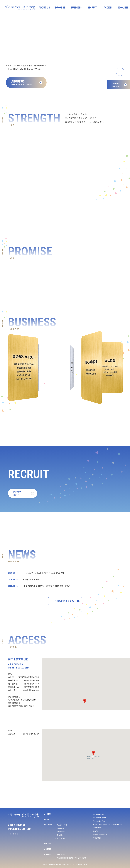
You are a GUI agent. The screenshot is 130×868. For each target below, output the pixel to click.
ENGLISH (13, 834)
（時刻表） (32, 700)
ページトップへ (120, 72)
